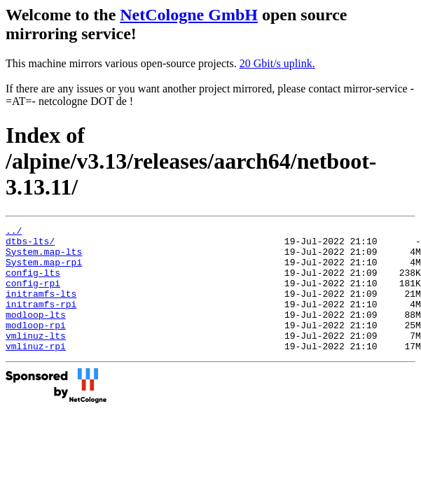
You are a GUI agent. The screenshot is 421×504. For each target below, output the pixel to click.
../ (14, 232)
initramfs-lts (41, 308)
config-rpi (33, 295)
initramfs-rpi (41, 321)
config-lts (33, 283)
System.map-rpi (44, 270)
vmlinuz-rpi (36, 371)
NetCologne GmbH (189, 15)
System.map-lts (44, 258)
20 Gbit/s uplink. (277, 63)
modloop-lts (36, 333)
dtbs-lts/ (30, 245)
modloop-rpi (36, 346)
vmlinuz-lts (36, 358)
